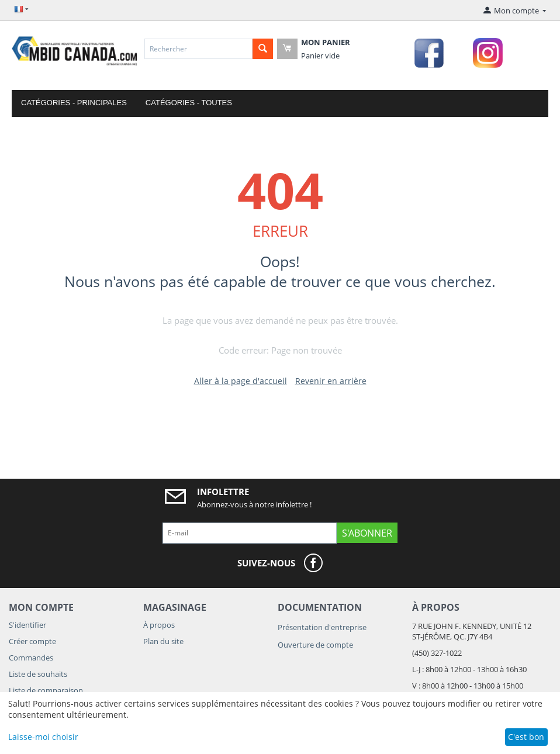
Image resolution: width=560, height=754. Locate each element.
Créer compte (32, 641)
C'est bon (526, 737)
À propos (159, 625)
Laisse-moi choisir (43, 737)
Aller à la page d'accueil (241, 381)
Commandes (31, 658)
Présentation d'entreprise (322, 627)
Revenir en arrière (331, 381)
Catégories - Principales (74, 103)
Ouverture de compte (315, 645)
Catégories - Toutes (189, 103)
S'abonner (367, 533)
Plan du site (163, 641)
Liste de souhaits (38, 674)
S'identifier (27, 625)
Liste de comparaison (46, 690)
